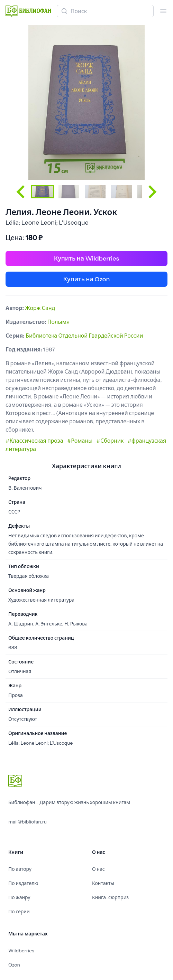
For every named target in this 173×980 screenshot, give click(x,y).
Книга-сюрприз (110, 897)
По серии (19, 912)
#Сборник (110, 441)
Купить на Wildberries (86, 258)
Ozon (14, 965)
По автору (20, 869)
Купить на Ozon (87, 279)
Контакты (103, 883)
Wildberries (21, 951)
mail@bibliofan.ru (28, 822)
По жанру (19, 897)
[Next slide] (152, 192)
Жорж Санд (40, 308)
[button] (43, 192)
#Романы (80, 441)
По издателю (23, 883)
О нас (98, 869)
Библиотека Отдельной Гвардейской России (84, 336)
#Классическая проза (34, 441)
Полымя (58, 322)
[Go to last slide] (21, 192)
